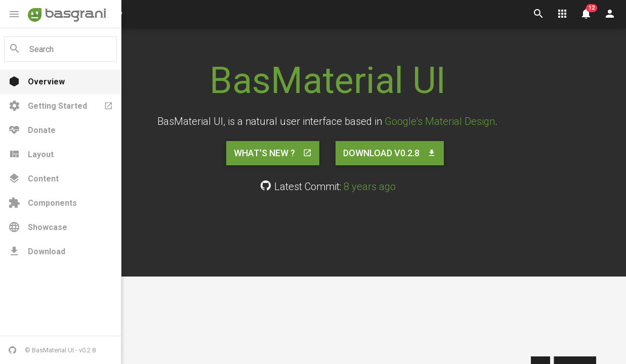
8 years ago (416, 187)
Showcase (38, 227)
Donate (32, 130)
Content (33, 179)
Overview (36, 82)
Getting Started (60, 106)
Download (37, 252)
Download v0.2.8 (436, 153)
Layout (31, 155)
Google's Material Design (486, 121)
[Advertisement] (374, 233)
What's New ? (319, 153)
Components (43, 203)
